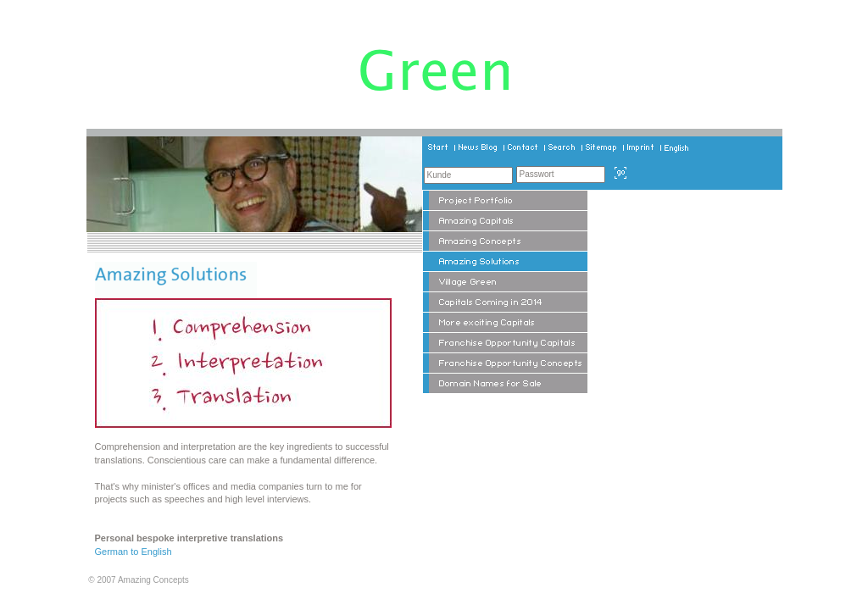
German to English (134, 552)
